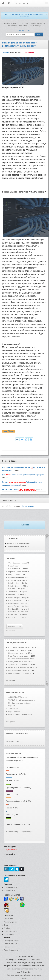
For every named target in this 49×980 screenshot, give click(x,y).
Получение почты (10, 887)
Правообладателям (11, 950)
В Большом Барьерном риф (19, 647)
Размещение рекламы (12, 941)
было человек (28, 506)
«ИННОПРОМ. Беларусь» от (20, 667)
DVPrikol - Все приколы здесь (19, 543)
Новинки (11, 558)
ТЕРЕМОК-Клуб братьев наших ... (22, 700)
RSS (29, 31)
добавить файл (15, 627)
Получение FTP (10, 891)
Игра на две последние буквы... (21, 714)
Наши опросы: (14, 753)
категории (22, 31)
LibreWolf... (13, 595)
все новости (10, 681)
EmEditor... (13, 589)
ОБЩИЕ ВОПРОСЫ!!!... (18, 697)
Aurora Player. (14, 606)
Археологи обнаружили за (19, 665)
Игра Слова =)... (15, 712)
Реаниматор (8, 919)
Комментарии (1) (13, 832)
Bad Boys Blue (14, 600)
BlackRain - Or (14, 612)
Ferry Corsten (14, 574)
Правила (7, 947)
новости (23, 643)
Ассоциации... (14, 709)
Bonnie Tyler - (14, 577)
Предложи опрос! (27, 832)
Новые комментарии (17, 734)
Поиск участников (10, 931)
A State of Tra (14, 580)
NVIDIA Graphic (14, 598)
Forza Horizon (14, 566)
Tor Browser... (14, 592)
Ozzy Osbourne (15, 563)
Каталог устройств (11, 922)
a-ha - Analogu (14, 603)
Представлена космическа (19, 670)
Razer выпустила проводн (19, 659)
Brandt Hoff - (13, 618)
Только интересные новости (18, 546)
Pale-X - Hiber (14, 583)
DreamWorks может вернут (19, 656)
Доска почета (9, 934)
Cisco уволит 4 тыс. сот (18, 662)
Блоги (6, 925)
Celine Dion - (14, 615)
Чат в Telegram (9, 431)
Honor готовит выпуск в (18, 653)
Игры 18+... (13, 706)
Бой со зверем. (14, 569)
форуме (20, 692)
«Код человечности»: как (18, 673)
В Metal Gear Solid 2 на (17, 650)
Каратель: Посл (15, 572)
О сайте (7, 928)
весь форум (10, 722)
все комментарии (12, 742)
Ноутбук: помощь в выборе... (20, 703)
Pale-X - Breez (14, 586)
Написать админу (10, 944)
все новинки (10, 631)
